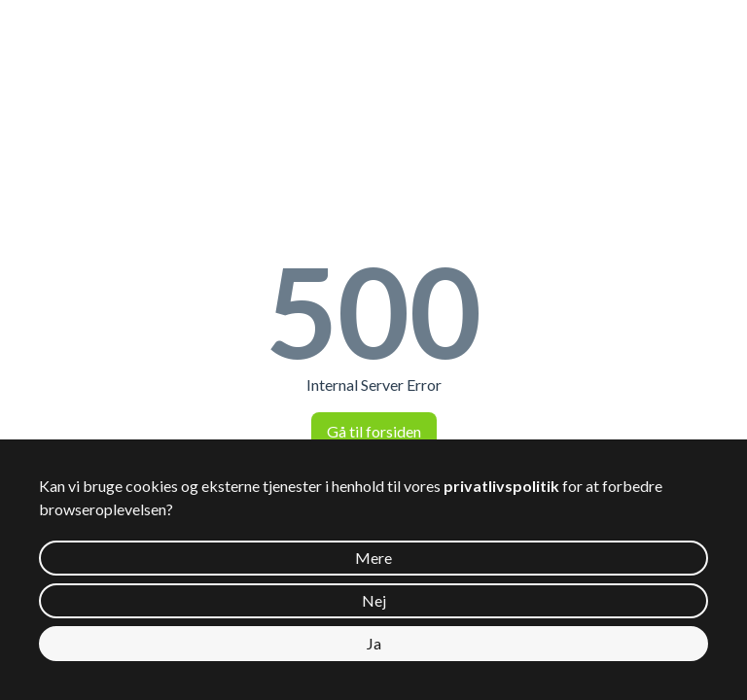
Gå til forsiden (374, 431)
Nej (374, 600)
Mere (373, 558)
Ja (374, 643)
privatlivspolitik (501, 486)
